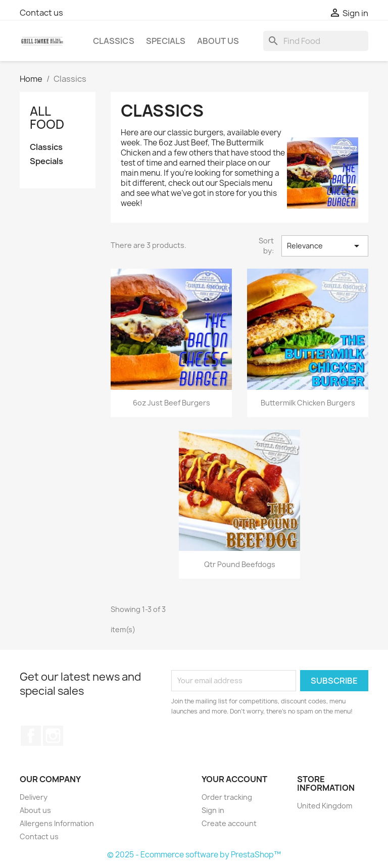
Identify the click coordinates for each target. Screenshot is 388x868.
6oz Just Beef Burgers (172, 403)
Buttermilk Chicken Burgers (308, 403)
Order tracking (227, 797)
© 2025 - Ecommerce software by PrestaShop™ (194, 855)
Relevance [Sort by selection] (325, 246)
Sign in (213, 810)
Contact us (41, 13)
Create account (229, 823)
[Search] (316, 41)
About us (218, 41)
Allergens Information (57, 823)
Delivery (34, 797)
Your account (234, 779)
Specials (166, 41)
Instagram (53, 736)
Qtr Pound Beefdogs (240, 564)
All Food (47, 118)
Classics (114, 41)
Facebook (31, 736)
